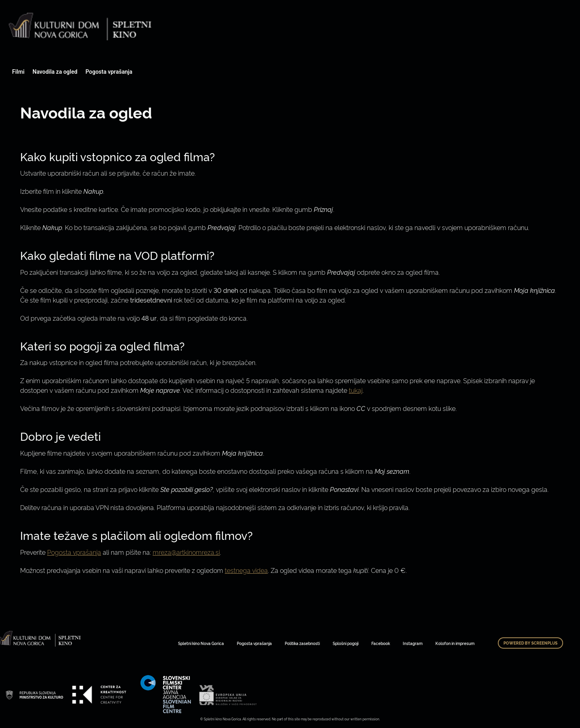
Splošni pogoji (346, 643)
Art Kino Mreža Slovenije (34, 695)
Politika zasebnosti (302, 643)
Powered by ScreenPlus (530, 643)
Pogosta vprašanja (109, 72)
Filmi (18, 72)
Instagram (413, 643)
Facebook (381, 643)
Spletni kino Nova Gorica (201, 643)
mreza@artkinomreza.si (186, 552)
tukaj (356, 390)
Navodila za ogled (55, 72)
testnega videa (246, 570)
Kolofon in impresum (455, 643)
